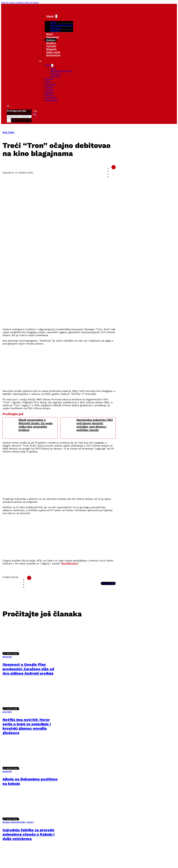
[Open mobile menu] (40, 61)
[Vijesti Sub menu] (56, 16)
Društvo (51, 43)
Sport (50, 34)
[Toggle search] (8, 106)
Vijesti (50, 16)
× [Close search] (9, 120)
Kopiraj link (108, 583)
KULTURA (8, 132)
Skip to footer (32, 2)
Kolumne (55, 31)
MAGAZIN (7, 657)
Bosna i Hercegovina (62, 25)
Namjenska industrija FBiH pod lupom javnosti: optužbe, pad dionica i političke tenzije (95, 425)
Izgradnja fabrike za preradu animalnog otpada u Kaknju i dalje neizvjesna (28, 834)
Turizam (51, 46)
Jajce (53, 68)
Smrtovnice (53, 55)
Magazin (51, 49)
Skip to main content (12, 2)
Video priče (53, 52)
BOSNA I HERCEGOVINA (14, 822)
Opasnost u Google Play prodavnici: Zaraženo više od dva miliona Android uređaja (28, 669)
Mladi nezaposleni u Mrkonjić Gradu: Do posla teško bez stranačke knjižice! (36, 425)
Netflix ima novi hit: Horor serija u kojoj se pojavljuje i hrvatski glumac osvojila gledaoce (27, 726)
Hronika (49, 79)
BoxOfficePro (70, 563)
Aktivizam (56, 28)
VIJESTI (30, 822)
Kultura (51, 40)
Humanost (53, 37)
